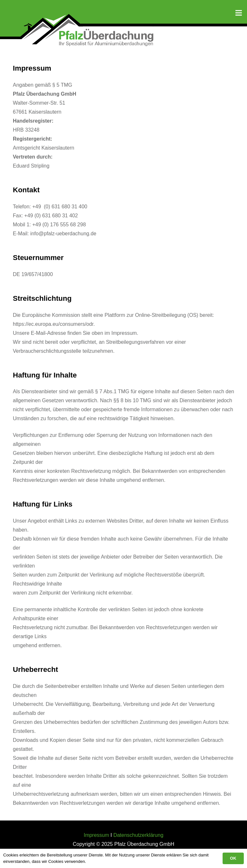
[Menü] (239, 13)
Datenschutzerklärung (138, 835)
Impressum (96, 835)
